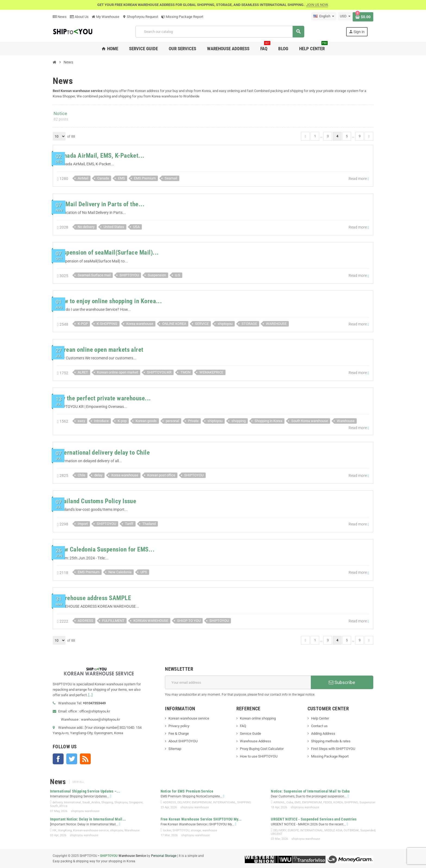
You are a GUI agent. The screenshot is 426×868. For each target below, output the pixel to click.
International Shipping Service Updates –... (85, 791)
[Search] (220, 32)
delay (98, 475)
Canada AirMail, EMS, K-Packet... (101, 156)
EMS (121, 178)
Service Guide (250, 734)
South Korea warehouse (310, 421)
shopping (239, 421)
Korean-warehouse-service (91, 830)
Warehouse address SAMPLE (94, 598)
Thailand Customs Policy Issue (97, 501)
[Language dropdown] (324, 16)
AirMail (83, 178)
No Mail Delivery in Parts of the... (101, 204)
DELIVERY (184, 802)
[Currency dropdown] (345, 16)
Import (83, 524)
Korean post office (161, 475)
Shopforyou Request (140, 17)
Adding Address (323, 734)
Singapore (136, 802)
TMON (185, 372)
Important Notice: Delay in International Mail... (88, 819)
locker (167, 830)
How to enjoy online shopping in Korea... (109, 301)
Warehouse (346, 421)
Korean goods (146, 421)
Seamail (171, 178)
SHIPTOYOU (129, 275)
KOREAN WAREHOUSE (151, 621)
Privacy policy (179, 726)
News (60, 17)
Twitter (72, 759)
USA (136, 227)
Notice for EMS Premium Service (187, 791)
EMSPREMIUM (202, 802)
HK (54, 830)
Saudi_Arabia (91, 802)
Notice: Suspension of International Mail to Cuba (310, 791)
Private (193, 421)
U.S (178, 275)
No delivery (86, 227)
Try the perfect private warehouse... (104, 398)
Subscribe (342, 682)
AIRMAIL (279, 802)
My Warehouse (106, 17)
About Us (79, 17)
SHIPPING (244, 802)
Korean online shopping (258, 718)
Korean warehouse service (189, 718)
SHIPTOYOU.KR (159, 372)
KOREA (338, 802)
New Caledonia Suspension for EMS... (106, 549)
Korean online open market (118, 372)
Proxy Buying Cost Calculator (262, 749)
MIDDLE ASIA (333, 830)
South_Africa (59, 806)
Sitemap (175, 749)
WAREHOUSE (276, 324)
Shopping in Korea (268, 421)
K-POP (83, 324)
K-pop (122, 421)
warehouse (210, 830)
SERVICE (202, 324)
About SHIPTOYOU (183, 741)
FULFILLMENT (113, 621)
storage (196, 830)
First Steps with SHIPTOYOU (333, 749)
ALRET (83, 372)
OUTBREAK (351, 830)
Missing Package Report (182, 17)
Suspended (368, 830)
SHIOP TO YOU (189, 621)
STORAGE (249, 324)
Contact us (319, 726)
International (72, 802)
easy (81, 421)
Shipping (107, 802)
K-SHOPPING (107, 324)
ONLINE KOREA (174, 324)
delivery (57, 802)
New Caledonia (120, 572)
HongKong (65, 830)
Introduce (101, 421)
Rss (85, 759)
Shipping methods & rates (331, 741)
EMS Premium (145, 178)
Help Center (320, 718)
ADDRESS (85, 621)
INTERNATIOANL (224, 802)
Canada (103, 178)
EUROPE (293, 830)
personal (172, 421)
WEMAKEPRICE (211, 372)
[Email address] (238, 682)
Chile (82, 475)
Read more (359, 179)
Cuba (290, 802)
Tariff (129, 524)
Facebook (58, 759)
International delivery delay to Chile (103, 453)
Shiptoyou (121, 802)
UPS (144, 572)
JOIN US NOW (317, 5)
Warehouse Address (256, 741)
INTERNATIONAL (312, 830)
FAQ (243, 726)
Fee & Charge (179, 734)
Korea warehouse (140, 324)
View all (78, 782)
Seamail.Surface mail (94, 275)
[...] (90, 695)
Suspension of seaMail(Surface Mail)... (108, 253)
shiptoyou (225, 324)
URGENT (277, 834)
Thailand (149, 524)
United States (114, 227)
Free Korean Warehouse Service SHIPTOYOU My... (201, 819)
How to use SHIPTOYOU (259, 756)
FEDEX (328, 802)
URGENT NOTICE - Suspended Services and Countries (314, 819)
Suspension (157, 275)
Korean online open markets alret (100, 350)
